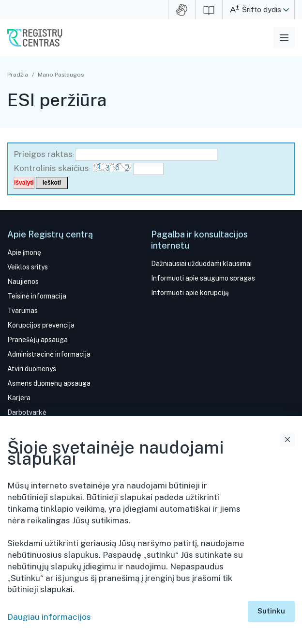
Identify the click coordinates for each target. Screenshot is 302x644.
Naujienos (23, 282)
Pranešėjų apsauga (38, 340)
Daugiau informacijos (49, 617)
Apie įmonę (24, 252)
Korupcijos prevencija (41, 325)
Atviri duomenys (32, 369)
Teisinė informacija (37, 296)
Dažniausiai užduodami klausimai (201, 264)
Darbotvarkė (27, 412)
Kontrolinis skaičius (51, 168)
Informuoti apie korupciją (190, 293)
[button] (286, 10)
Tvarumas (23, 311)
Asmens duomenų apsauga (49, 383)
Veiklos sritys (28, 267)
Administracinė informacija (49, 354)
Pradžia (18, 75)
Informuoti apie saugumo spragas (203, 278)
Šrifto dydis (262, 9)
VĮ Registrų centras (35, 38)
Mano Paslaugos (61, 75)
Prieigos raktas (43, 154)
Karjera (19, 398)
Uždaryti (287, 440)
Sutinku (271, 611)
